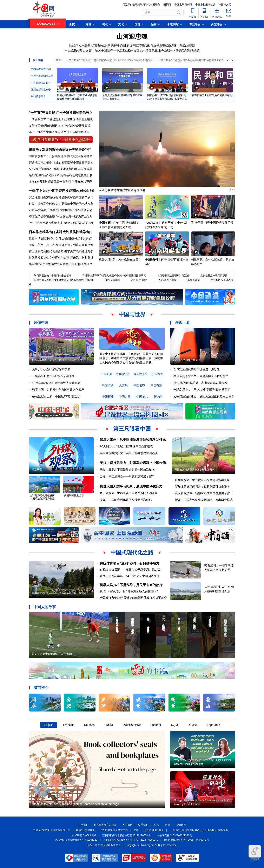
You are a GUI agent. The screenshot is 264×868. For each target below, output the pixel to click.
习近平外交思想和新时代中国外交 (141, 5)
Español (156, 725)
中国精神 (108, 397)
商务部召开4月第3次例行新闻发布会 (212, 95)
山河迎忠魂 (132, 37)
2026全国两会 (113, 280)
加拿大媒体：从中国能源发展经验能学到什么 (133, 440)
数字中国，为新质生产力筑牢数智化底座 (58, 390)
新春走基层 (194, 280)
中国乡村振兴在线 (205, 5)
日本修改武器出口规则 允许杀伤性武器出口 (61, 232)
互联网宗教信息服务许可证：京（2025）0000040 (131, 840)
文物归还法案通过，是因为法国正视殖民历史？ (204, 396)
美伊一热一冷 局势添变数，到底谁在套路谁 (65, 245)
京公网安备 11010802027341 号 (175, 835)
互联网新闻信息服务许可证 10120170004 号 (127, 835)
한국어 (193, 725)
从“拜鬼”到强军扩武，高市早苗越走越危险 (200, 383)
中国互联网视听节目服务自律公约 (52, 830)
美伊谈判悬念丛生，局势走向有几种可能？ (201, 376)
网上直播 (38, 60)
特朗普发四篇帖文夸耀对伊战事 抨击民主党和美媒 (61, 258)
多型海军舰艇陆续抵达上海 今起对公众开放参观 (60, 126)
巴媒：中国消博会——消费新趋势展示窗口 (127, 476)
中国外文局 (225, 5)
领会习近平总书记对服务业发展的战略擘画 (98, 45)
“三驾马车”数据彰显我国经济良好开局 (56, 383)
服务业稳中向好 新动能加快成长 (179, 50)
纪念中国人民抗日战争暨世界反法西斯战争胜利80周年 (64, 280)
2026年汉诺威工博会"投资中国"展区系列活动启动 (61, 210)
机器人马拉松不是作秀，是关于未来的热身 (131, 585)
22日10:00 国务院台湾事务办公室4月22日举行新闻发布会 (192, 60)
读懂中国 (41, 323)
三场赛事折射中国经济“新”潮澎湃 (53, 376)
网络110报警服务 (86, 830)
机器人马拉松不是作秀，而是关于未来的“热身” (58, 360)
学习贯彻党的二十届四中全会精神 (53, 276)
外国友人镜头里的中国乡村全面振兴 (194, 470)
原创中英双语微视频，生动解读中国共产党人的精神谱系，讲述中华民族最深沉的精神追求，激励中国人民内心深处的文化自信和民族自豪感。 (131, 358)
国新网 (167, 5)
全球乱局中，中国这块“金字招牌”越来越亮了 (202, 390)
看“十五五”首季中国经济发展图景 (212, 223)
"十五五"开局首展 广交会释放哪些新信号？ (61, 113)
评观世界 (182, 323)
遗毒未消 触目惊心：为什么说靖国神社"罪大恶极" (61, 238)
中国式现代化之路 (132, 553)
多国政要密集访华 (74, 495)
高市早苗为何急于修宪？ (187, 360)
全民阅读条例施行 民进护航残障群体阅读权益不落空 (133, 598)
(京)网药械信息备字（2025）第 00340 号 (187, 840)
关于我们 (83, 825)
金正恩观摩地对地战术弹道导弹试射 (122, 190)
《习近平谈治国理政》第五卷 (173, 276)
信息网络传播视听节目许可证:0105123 (76, 840)
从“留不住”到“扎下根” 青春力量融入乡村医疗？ (130, 591)
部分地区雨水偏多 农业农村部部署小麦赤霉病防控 (61, 162)
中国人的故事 (45, 607)
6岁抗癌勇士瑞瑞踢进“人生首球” (52, 654)
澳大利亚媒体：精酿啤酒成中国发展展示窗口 (204, 493)
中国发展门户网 (183, 5)
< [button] (228, 60)
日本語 (109, 725)
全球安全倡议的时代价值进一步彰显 (197, 369)
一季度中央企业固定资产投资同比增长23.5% (62, 191)
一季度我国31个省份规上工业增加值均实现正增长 (61, 119)
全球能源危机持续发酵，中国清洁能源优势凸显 (44, 497)
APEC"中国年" (139, 280)
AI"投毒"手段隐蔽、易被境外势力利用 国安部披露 (61, 169)
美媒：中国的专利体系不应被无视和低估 (126, 500)
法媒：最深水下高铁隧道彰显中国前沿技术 (127, 470)
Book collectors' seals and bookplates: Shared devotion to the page (76, 804)
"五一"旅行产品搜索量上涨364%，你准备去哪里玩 (61, 223)
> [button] (232, 60)
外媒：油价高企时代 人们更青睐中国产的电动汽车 (61, 204)
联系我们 (143, 825)
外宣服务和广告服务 (105, 825)
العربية (175, 725)
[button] (233, 147)
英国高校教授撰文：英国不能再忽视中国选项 (129, 453)
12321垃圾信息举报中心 (114, 830)
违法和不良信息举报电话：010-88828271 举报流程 (200, 830)
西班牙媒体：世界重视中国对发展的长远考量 (129, 493)
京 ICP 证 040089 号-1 (84, 835)
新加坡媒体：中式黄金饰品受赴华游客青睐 (202, 480)
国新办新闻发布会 (41, 90)
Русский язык (132, 725)
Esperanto (213, 725)
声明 (167, 825)
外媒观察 (37, 470)
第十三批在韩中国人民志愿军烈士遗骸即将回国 (59, 132)
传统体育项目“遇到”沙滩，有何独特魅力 (130, 563)
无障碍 (255, 853)
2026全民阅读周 (167, 280)
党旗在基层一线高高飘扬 (214, 276)
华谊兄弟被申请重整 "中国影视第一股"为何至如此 (61, 216)
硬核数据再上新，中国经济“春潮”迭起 (56, 396)
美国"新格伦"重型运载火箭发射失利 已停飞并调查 (61, 264)
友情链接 (181, 825)
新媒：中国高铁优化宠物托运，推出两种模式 (204, 500)
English (49, 725)
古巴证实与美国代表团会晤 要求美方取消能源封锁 (61, 251)
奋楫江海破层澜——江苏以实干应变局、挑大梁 (130, 570)
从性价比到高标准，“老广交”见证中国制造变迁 (130, 576)
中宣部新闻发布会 (41, 83)
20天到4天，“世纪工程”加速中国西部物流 (126, 446)
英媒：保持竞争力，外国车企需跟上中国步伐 (133, 463)
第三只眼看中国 (132, 429)
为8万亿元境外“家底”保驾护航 (51, 369)
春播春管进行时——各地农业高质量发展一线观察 (59, 593)
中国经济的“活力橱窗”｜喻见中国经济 (89, 50)
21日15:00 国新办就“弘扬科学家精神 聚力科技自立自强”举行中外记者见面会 (110, 60)
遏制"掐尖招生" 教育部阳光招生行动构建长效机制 (61, 175)
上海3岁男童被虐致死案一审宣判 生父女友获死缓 (60, 182)
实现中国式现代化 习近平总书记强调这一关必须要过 (160, 45)
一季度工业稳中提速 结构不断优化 (136, 50)
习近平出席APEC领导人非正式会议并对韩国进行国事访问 (114, 276)
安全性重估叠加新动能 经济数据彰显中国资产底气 (61, 197)
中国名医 (105, 223)
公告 (157, 825)
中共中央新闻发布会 (42, 76)
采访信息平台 (38, 96)
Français (69, 725)
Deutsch (89, 725)
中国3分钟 (152, 259)
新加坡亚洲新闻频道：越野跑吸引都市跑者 (202, 487)
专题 (32, 245)
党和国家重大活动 (41, 69)
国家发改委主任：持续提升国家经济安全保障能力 (61, 156)
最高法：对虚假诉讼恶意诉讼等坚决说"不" (60, 150)
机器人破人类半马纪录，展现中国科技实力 (131, 486)
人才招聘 (127, 825)
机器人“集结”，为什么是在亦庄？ (120, 259)
